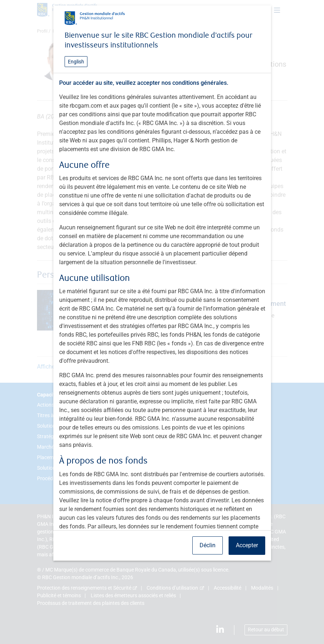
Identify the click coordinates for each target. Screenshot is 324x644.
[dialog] (162, 322)
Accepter (247, 545)
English (76, 62)
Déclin (208, 545)
